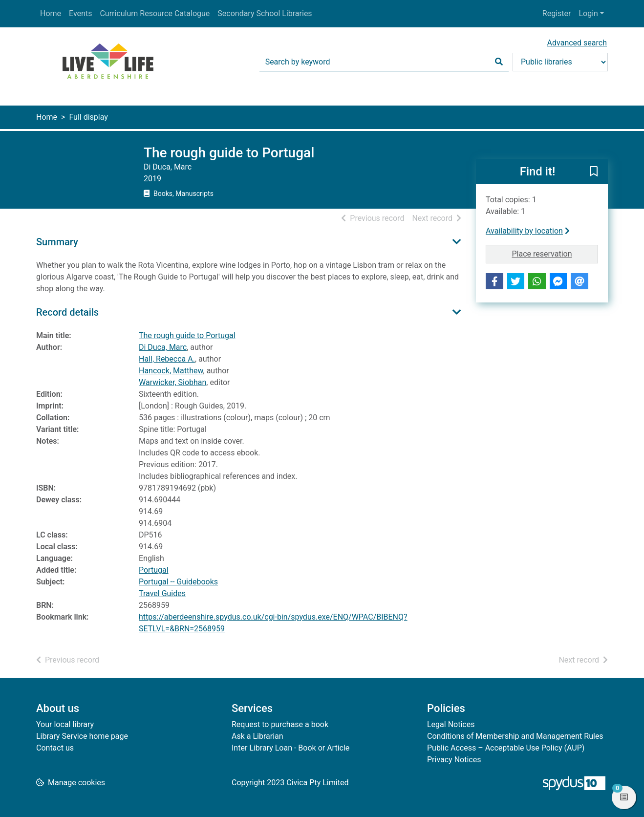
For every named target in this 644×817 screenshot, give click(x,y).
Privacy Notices (454, 760)
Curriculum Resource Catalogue (155, 13)
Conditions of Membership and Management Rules (515, 736)
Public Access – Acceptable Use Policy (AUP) (506, 748)
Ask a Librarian (258, 736)
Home (51, 13)
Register (557, 13)
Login (588, 13)
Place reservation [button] (555, 253)
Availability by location (528, 231)
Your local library (65, 724)
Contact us (55, 748)
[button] (594, 172)
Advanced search (577, 43)
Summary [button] (57, 242)
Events (80, 13)
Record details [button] (67, 312)
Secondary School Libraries (265, 13)
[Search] (499, 62)
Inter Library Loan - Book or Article (290, 748)
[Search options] (560, 62)
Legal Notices (451, 724)
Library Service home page (82, 736)
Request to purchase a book (280, 724)
